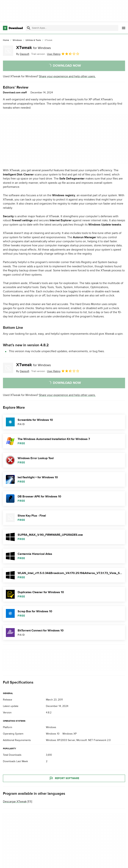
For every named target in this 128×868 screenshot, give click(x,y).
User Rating (63, 54)
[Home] (6, 40)
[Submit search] (29, 28)
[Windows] (17, 40)
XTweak (34, 48)
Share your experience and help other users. (67, 76)
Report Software (64, 779)
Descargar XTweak (15, 802)
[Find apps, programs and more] (72, 28)
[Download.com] (13, 28)
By (23, 54)
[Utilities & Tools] (33, 40)
